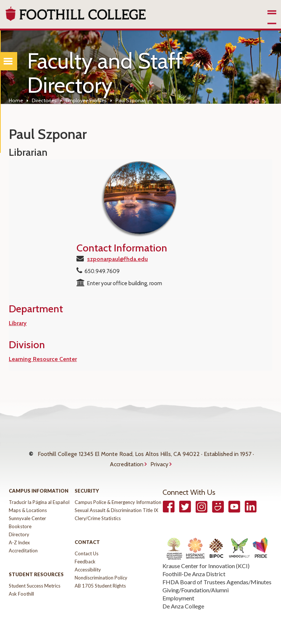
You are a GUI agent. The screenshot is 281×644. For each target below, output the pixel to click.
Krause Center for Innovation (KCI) (206, 562)
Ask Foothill (21, 590)
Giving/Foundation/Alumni (196, 587)
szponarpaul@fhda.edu (117, 259)
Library (18, 323)
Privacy (159, 462)
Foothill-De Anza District (194, 571)
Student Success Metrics (35, 582)
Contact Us (87, 550)
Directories (44, 100)
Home (16, 100)
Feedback (85, 558)
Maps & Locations (28, 507)
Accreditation (127, 462)
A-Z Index (19, 539)
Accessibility (88, 566)
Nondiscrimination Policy (101, 574)
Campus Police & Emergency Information (118, 499)
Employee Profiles (86, 100)
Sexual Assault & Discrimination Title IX (116, 507)
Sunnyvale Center (27, 515)
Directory (19, 531)
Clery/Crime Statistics (98, 515)
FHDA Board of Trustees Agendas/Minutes (217, 579)
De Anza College (183, 603)
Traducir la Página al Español (39, 499)
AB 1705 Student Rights (100, 582)
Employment (178, 595)
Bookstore (20, 523)
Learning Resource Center (43, 359)
